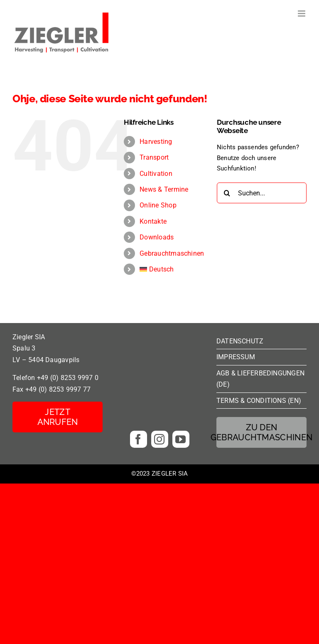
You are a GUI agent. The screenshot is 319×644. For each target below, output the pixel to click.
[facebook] (139, 439)
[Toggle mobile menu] (302, 14)
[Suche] (227, 193)
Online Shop (158, 205)
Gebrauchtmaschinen (172, 253)
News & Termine (164, 189)
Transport (154, 157)
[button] (18, 626)
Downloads (157, 237)
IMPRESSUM (236, 357)
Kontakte (153, 221)
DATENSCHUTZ (240, 341)
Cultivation (156, 174)
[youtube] (181, 439)
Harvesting (156, 142)
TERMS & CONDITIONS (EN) (259, 401)
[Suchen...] (262, 193)
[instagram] (160, 439)
